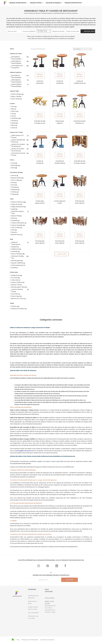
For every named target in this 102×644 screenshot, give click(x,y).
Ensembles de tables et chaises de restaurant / (66, 13)
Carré (13, 163)
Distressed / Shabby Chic (18, 257)
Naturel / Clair (16, 285)
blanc (13, 125)
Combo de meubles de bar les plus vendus (80, 83)
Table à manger (16, 94)
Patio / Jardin (16, 99)
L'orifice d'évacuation (18, 223)
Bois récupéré (16, 261)
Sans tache (15, 294)
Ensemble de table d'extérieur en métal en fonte (80, 123)
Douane (14, 175)
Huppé (14, 209)
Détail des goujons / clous (18, 212)
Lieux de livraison (33, 613)
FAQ (18, 640)
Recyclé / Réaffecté (17, 263)
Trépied (14, 194)
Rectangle (15, 165)
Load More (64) (62, 254)
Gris (13, 116)
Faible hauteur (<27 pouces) (17, 136)
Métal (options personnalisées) (16, 62)
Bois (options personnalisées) (16, 58)
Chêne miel (15, 280)
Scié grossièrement (17, 265)
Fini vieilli (14, 278)
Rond (13, 168)
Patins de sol (16, 204)
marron (14, 111)
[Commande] (82, 49)
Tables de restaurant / (48, 13)
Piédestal (14, 190)
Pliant (13, 218)
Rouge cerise (16, 275)
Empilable (15, 220)
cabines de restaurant (83, 348)
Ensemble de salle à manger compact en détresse (80, 163)
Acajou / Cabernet (17, 282)
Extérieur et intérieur (18, 309)
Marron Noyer (16, 296)
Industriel (14, 251)
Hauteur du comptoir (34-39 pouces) (18, 145)
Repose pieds (16, 216)
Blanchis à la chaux (18, 299)
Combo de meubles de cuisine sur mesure (40, 163)
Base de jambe (16, 178)
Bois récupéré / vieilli (18, 287)
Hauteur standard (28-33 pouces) (18, 141)
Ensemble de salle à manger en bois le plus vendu (40, 123)
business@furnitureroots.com (25, 451)
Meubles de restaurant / (35, 13)
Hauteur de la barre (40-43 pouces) (18, 150)
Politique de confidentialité (30, 640)
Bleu (13, 109)
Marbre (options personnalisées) (17, 85)
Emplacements (64, 547)
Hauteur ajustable (17, 225)
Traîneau (14, 192)
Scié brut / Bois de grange (17, 290)
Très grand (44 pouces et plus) (18, 154)
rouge (13, 123)
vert (13, 114)
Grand (13, 232)
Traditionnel (15, 249)
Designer (14, 247)
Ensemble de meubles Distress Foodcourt (60, 163)
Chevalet (14, 187)
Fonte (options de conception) (17, 67)
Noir (13, 107)
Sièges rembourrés (17, 207)
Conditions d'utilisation (47, 640)
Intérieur (14, 306)
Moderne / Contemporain (16, 243)
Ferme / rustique (17, 254)
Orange (14, 121)
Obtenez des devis (40, 75)
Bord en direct (16, 235)
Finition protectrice (17, 202)
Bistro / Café (15, 96)
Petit (13, 230)
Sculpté (14, 268)
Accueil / (26, 13)
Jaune (13, 128)
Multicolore (15, 118)
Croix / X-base (16, 180)
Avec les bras (16, 228)
